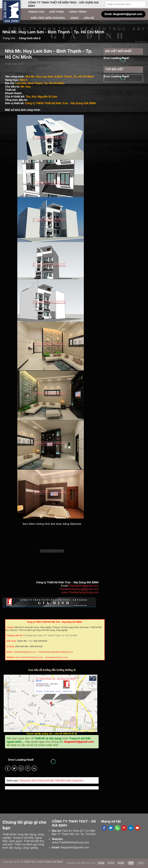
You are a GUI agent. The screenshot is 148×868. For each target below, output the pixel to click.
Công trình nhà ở (29, 780)
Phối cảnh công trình (72, 780)
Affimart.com (88, 863)
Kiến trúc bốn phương (48, 18)
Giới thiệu (57, 12)
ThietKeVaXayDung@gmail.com (79, 589)
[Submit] (143, 4)
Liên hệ (89, 18)
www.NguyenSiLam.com (56, 657)
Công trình (79, 12)
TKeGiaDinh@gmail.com (83, 586)
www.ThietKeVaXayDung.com (80, 592)
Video (74, 18)
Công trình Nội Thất (49, 780)
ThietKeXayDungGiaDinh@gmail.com (55, 652)
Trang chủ (36, 12)
